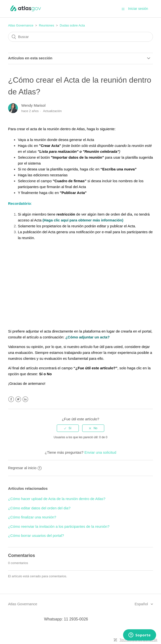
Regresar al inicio (25, 468)
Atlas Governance (21, 25)
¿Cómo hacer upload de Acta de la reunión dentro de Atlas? (57, 499)
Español (142, 604)
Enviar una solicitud (100, 452)
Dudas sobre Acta (72, 25)
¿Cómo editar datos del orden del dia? (39, 508)
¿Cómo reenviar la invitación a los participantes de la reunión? (59, 526)
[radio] (68, 428)
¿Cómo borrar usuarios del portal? (36, 535)
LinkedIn (25, 399)
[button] (123, 9)
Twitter (18, 399)
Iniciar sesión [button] (138, 9)
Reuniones (46, 25)
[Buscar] (80, 37)
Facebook (11, 399)
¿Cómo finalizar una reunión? (32, 517)
